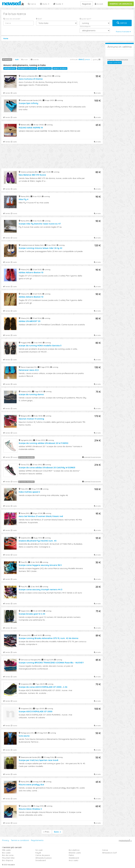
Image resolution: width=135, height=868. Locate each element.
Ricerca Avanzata (123, 32)
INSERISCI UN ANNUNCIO (121, 4)
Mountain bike (8, 858)
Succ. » (57, 832)
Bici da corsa (8, 855)
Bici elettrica (74, 850)
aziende (35, 60)
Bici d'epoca (7, 860)
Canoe (105, 850)
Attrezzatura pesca (43, 858)
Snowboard (41, 860)
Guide (58, 4)
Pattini (71, 855)
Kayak (38, 853)
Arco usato (73, 860)
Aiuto (45, 4)
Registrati (87, 4)
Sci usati (39, 850)
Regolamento (37, 840)
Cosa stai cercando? (12, 19)
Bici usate (6, 853)
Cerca (32, 4)
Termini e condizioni (20, 840)
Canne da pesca (43, 855)
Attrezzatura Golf (109, 853)
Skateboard (74, 858)
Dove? (39, 19)
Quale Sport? (85, 19)
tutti (17, 60)
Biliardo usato (75, 853)
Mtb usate (6, 850)
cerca (122, 23)
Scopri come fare (115, 62)
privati (25, 60)
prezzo (87, 59)
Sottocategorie (85, 26)
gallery (97, 60)
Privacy (6, 840)
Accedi (99, 4)
